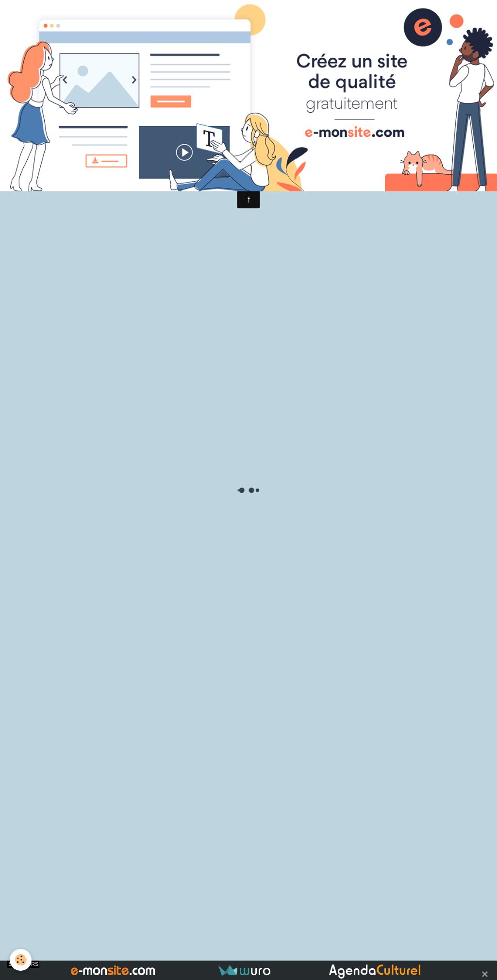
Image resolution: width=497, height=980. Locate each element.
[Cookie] (21, 960)
